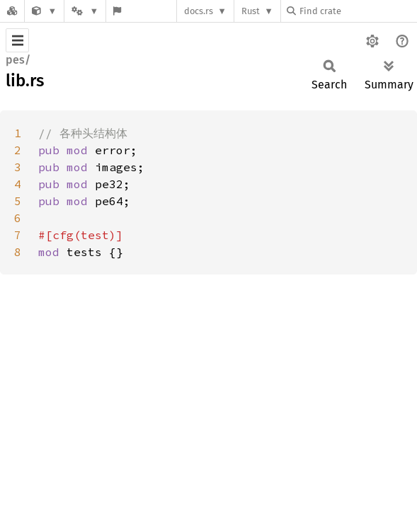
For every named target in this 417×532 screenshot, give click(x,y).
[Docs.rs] (12, 11)
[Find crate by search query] (358, 11)
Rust (251, 11)
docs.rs (199, 11)
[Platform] (85, 11)
